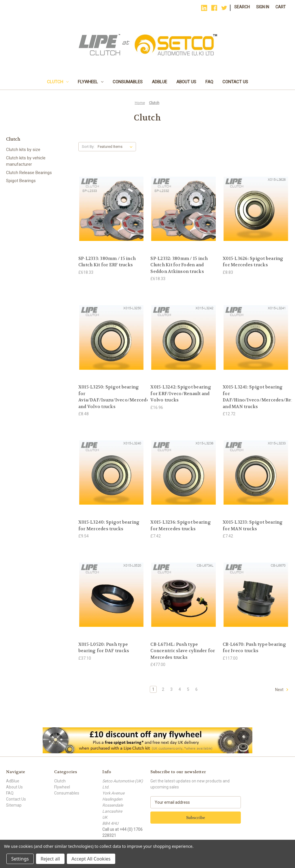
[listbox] (116, 147)
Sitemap (14, 805)
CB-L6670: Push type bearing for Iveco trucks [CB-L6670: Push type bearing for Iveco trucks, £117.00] (254, 648)
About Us (186, 82)
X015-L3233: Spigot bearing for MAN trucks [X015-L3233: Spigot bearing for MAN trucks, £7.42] (253, 525)
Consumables (128, 82)
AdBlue (159, 82)
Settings (20, 859)
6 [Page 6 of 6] (196, 689)
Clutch (58, 82)
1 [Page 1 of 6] (153, 689)
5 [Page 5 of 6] (188, 689)
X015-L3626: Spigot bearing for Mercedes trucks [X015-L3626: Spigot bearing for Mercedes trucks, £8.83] (253, 262)
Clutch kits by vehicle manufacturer (26, 161)
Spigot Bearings (21, 181)
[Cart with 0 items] (281, 7)
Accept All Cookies (91, 859)
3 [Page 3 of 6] (171, 689)
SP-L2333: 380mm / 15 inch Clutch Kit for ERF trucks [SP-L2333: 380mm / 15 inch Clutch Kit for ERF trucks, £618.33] (107, 262)
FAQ (209, 82)
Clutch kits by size (23, 150)
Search (242, 7)
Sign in (263, 7)
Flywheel (91, 82)
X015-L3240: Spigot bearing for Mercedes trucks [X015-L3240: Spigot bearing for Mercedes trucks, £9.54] (109, 525)
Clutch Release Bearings (29, 173)
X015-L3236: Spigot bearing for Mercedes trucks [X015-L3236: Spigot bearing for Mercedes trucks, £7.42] (181, 525)
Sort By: (88, 147)
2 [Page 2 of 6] (163, 689)
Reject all (50, 859)
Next (282, 690)
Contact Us (235, 82)
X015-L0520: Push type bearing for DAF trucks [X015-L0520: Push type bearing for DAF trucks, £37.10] (104, 648)
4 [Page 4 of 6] (180, 689)
